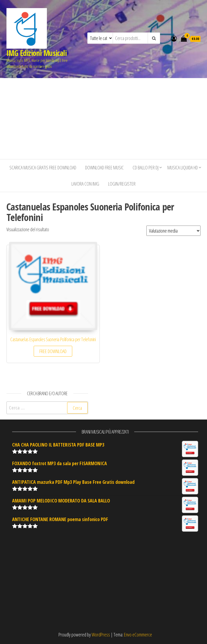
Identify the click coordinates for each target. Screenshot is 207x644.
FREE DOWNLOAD (53, 351)
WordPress (101, 635)
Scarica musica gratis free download (43, 167)
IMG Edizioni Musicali (37, 53)
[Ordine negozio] (173, 231)
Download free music (104, 167)
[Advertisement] (103, 119)
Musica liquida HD (183, 167)
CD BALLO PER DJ (146, 167)
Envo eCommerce (138, 635)
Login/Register (122, 184)
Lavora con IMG (85, 184)
